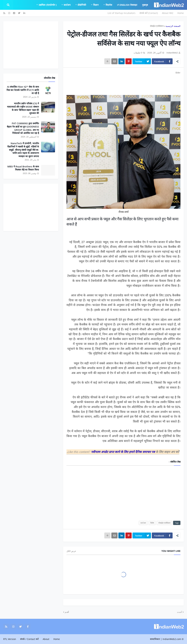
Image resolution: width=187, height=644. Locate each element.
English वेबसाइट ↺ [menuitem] (127, 5)
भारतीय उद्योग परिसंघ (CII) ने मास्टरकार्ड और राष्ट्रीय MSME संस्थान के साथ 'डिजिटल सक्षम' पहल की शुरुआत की (23, 108)
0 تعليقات (138, 53)
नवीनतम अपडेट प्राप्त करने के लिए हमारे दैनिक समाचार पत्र (123, 452)
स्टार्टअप (143, 523)
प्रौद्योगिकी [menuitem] (82, 5)
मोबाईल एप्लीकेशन (157, 26)
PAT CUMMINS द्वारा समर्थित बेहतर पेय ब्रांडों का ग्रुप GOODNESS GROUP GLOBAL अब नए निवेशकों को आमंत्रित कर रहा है (23, 128)
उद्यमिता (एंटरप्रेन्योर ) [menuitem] (48, 5)
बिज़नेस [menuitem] (109, 5)
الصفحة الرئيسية (173, 26)
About (46, 639)
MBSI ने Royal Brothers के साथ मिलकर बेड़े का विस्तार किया (23, 168)
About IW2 (168, 13)
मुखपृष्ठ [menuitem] (145, 5)
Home (181, 13)
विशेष (152, 523)
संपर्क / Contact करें (29, 639)
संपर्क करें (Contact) (149, 13)
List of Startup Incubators (122, 13)
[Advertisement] (123, 83)
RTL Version (10, 639)
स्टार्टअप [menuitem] (67, 5)
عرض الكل (71, 551)
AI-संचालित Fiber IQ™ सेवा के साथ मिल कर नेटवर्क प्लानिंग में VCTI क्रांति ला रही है (23, 90)
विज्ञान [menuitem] (96, 5)
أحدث (180, 612)
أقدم (67, 612)
